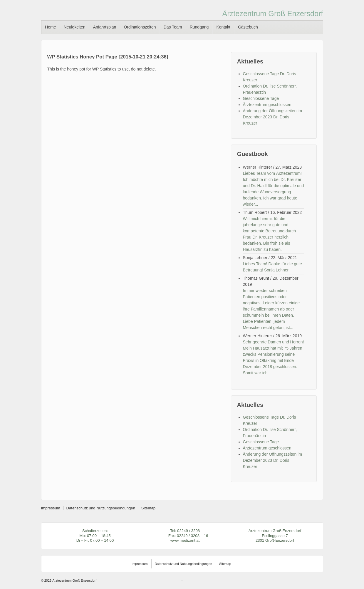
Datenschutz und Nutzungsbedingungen (101, 508)
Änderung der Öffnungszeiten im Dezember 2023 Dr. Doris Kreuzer (272, 117)
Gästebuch (248, 27)
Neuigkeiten (75, 27)
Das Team (173, 27)
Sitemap (148, 508)
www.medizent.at (185, 540)
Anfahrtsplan (105, 27)
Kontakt (223, 27)
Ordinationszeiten (140, 27)
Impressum (51, 508)
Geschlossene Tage (261, 98)
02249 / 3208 (188, 531)
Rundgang (199, 27)
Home (50, 27)
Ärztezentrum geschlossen (267, 105)
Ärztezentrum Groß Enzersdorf (273, 14)
